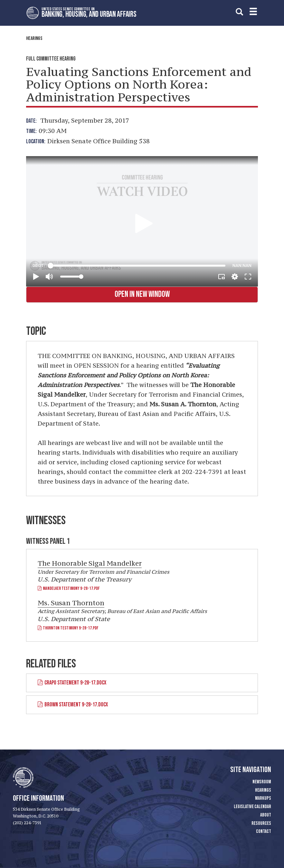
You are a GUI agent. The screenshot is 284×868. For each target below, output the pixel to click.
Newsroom (262, 782)
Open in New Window (142, 294)
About (266, 815)
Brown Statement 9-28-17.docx (73, 705)
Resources (261, 823)
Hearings (34, 38)
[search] (239, 12)
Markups (263, 798)
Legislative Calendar (252, 807)
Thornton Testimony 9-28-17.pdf (68, 628)
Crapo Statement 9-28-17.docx (72, 683)
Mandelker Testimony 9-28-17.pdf (69, 588)
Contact (264, 831)
